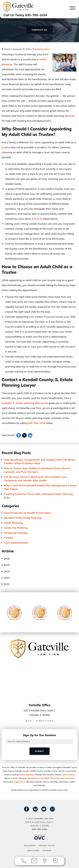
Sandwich (69, 778)
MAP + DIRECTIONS (39, 721)
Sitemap (47, 851)
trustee (6, 147)
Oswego (60, 778)
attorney (70, 116)
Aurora (22, 775)
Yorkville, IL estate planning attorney (23, 403)
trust (37, 219)
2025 (6, 565)
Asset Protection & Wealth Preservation (27, 513)
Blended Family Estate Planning (23, 518)
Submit (40, 751)
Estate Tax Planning (16, 528)
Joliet (65, 775)
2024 (6, 571)
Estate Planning (13, 523)
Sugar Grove (20, 782)
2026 (6, 559)
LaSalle (14, 778)
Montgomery (34, 778)
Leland (71, 775)
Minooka (23, 778)
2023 (6, 578)
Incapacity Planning (16, 533)
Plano (53, 778)
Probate (9, 538)
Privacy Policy (47, 846)
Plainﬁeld (45, 778)
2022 (6, 584)
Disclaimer (34, 851)
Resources (30, 846)
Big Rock (30, 775)
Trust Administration (41, 49)
